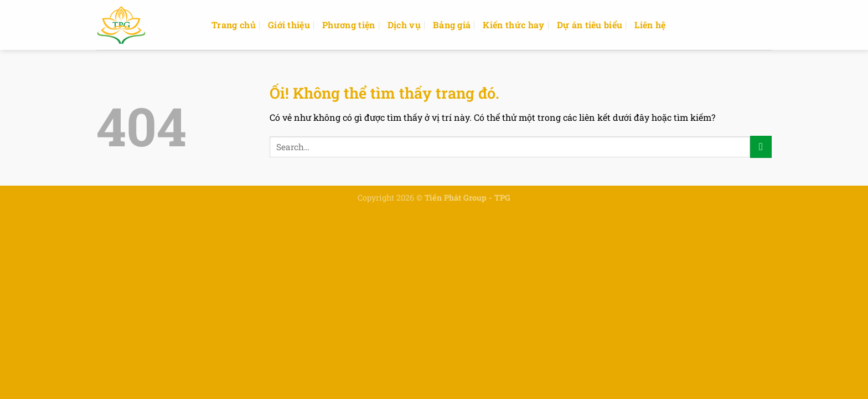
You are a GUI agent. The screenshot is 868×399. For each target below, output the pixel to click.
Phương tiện (349, 25)
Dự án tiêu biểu (590, 25)
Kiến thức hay (513, 25)
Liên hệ (650, 25)
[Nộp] (761, 147)
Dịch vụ (404, 25)
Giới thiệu (289, 25)
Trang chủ (234, 25)
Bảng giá (452, 25)
